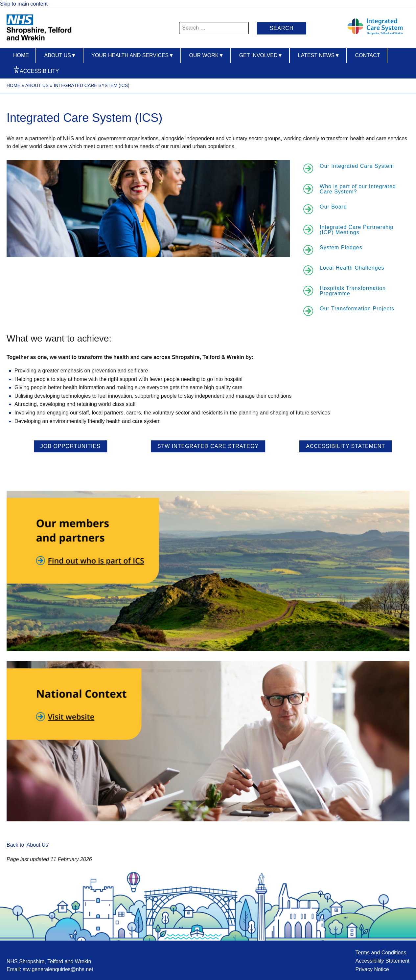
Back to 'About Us (27, 845)
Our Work (207, 55)
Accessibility (39, 71)
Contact (367, 55)
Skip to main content (24, 4)
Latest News (319, 55)
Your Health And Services (133, 55)
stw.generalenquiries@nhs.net (58, 969)
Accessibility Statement (382, 961)
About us (60, 55)
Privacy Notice (372, 969)
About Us (37, 85)
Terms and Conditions (381, 953)
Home (21, 55)
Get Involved (261, 55)
